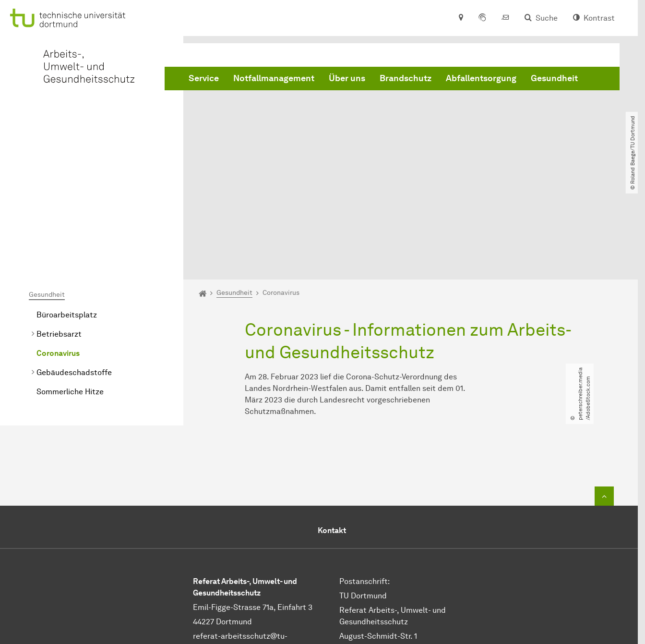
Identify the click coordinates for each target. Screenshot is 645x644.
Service (204, 78)
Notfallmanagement (274, 78)
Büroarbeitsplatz (67, 213)
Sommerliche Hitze (70, 290)
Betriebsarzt (59, 232)
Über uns (347, 78)
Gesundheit (554, 78)
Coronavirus (58, 251)
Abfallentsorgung (481, 78)
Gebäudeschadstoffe (74, 271)
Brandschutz (406, 78)
